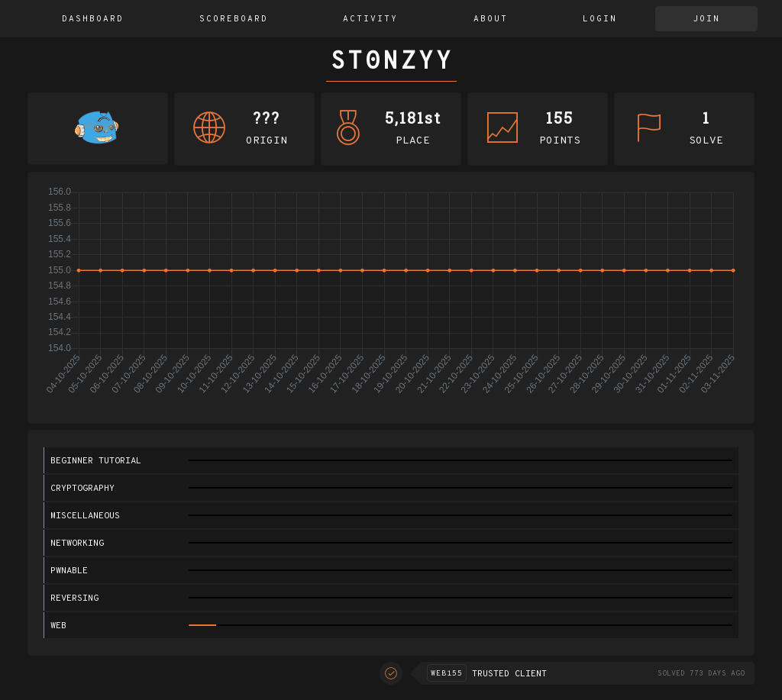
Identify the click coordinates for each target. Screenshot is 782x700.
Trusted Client (509, 674)
